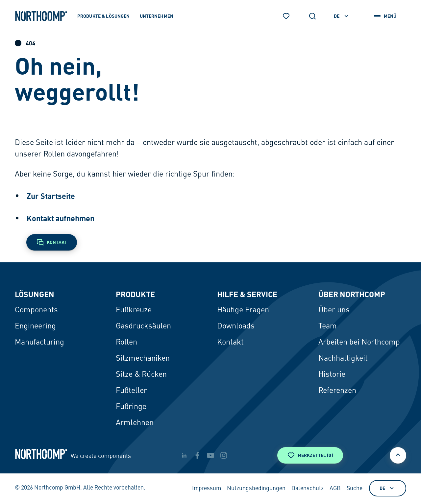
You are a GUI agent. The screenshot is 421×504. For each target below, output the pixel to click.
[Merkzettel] (286, 16)
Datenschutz (308, 489)
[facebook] (197, 455)
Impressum (207, 489)
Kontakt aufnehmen (61, 218)
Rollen (126, 343)
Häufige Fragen (243, 310)
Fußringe (131, 407)
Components (36, 310)
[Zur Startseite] (41, 16)
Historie (332, 375)
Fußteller (131, 391)
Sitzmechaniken (143, 359)
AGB (335, 489)
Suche (355, 489)
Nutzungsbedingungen (256, 489)
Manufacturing (39, 343)
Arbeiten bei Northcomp (359, 343)
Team (328, 326)
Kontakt (230, 343)
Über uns (334, 310)
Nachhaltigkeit (343, 359)
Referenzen (337, 391)
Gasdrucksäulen (143, 326)
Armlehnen (135, 423)
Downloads (236, 326)
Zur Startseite (51, 196)
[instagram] (224, 455)
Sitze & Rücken (141, 375)
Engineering (35, 326)
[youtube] (210, 455)
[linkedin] (184, 455)
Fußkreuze (134, 310)
